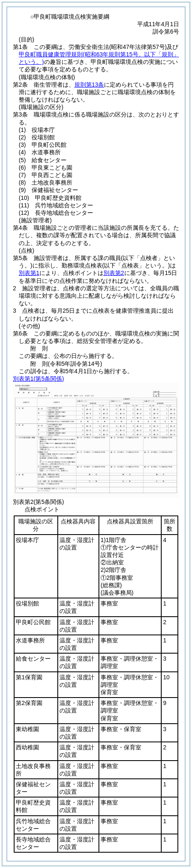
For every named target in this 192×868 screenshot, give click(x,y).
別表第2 (114, 273)
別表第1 (29, 273)
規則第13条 (89, 85)
